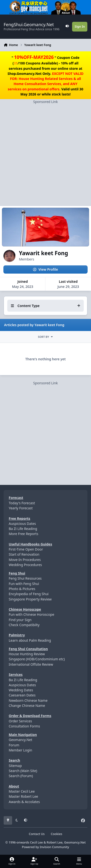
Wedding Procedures (25, 565)
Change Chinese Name (27, 706)
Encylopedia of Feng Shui (29, 594)
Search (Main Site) (23, 771)
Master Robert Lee (23, 796)
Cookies (56, 834)
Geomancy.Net (21, 740)
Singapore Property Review (30, 599)
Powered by (45, 847)
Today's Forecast (22, 503)
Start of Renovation (24, 554)
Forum (14, 745)
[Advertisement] (45, 150)
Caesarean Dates (22, 695)
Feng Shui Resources (25, 578)
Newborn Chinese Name (28, 700)
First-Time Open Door (26, 549)
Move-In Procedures (25, 560)
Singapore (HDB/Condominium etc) (37, 659)
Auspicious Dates (22, 524)
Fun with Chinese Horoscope (31, 614)
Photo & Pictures (22, 589)
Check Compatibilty (24, 625)
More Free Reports (24, 534)
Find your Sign (20, 620)
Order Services (20, 721)
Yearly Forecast (21, 508)
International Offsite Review (31, 664)
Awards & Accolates (24, 802)
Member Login (20, 750)
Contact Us (37, 834)
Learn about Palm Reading (30, 640)
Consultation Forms (24, 726)
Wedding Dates (21, 690)
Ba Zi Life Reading (23, 529)
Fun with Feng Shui (24, 584)
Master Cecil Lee (22, 791)
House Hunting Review (27, 654)
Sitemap (15, 766)
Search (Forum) (21, 776)
